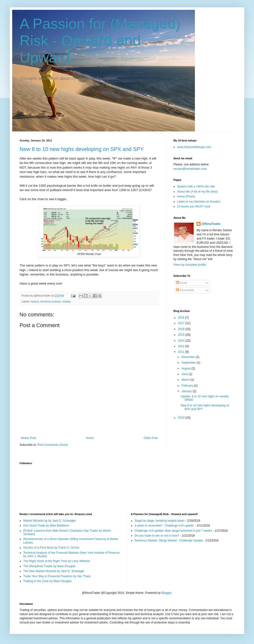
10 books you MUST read (194, 207)
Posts (182, 283)
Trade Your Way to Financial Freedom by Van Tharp (57, 576)
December (189, 357)
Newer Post (28, 438)
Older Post (151, 438)
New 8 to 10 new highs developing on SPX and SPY (82, 149)
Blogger (166, 593)
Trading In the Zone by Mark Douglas (47, 581)
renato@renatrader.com (190, 169)
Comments (185, 290)
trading (66, 301)
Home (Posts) (186, 196)
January (187, 391)
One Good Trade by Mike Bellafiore (46, 526)
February (188, 386)
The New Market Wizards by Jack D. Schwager (54, 571)
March (186, 380)
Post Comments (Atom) (53, 445)
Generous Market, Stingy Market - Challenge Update (169, 540)
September (189, 363)
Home (90, 438)
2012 (182, 346)
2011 (182, 352)
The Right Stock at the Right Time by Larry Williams (57, 561)
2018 (182, 318)
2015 (182, 335)
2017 (182, 323)
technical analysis (51, 301)
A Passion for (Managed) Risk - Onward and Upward (100, 40)
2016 (182, 329)
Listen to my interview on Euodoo (199, 202)
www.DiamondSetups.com (194, 147)
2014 (182, 341)
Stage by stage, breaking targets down (160, 521)
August (186, 368)
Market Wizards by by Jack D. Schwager (49, 521)
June (185, 374)
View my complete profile (190, 265)
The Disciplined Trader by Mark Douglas (49, 566)
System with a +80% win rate (196, 186)
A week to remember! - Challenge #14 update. (164, 526)
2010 (182, 418)
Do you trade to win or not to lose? (157, 536)
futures (35, 301)
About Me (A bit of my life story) (197, 192)
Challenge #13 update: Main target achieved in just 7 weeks (173, 531)
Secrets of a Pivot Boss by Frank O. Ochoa (51, 548)
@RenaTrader (211, 224)
